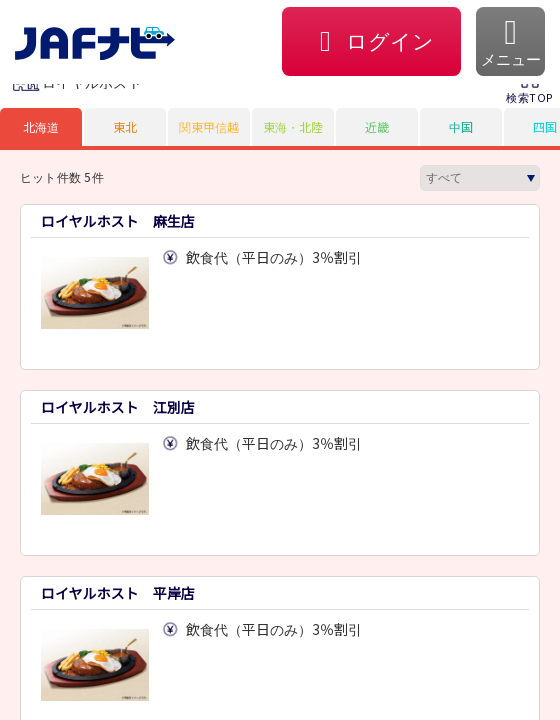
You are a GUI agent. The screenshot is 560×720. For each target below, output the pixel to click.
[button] (510, 41)
